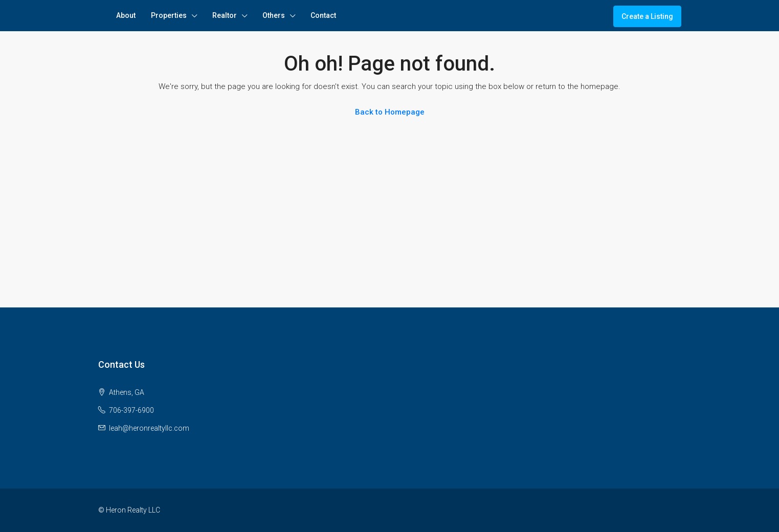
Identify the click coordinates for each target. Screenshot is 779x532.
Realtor (225, 15)
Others (274, 15)
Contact (323, 15)
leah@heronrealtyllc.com (149, 428)
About (126, 15)
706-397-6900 (131, 410)
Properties (169, 15)
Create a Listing (647, 16)
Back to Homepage (390, 112)
